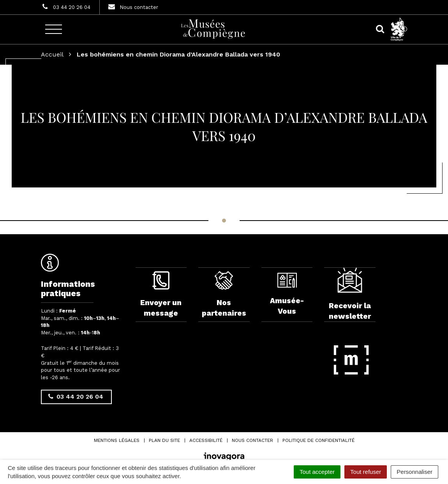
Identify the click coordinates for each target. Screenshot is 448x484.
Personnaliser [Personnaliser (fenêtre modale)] (414, 472)
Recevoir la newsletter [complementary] (350, 294)
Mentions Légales (117, 440)
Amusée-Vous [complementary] (287, 294)
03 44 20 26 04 (76, 397)
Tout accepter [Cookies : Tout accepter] (317, 472)
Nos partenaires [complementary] (224, 294)
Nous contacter (252, 440)
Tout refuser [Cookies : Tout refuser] (366, 472)
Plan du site (164, 440)
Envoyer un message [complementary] (161, 294)
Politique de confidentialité (318, 440)
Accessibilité (206, 440)
